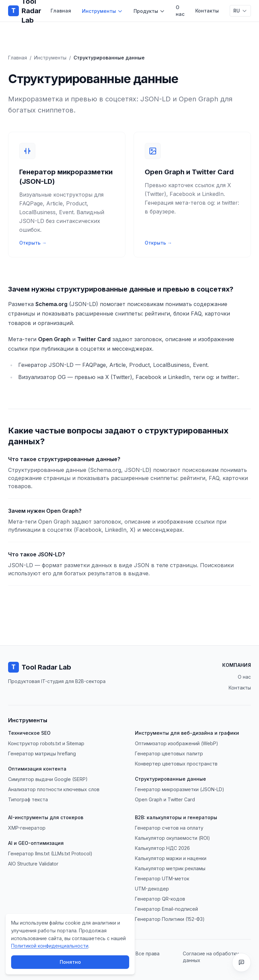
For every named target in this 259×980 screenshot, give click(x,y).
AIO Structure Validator (33, 864)
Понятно (70, 962)
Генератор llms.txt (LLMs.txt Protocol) (50, 853)
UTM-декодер (152, 889)
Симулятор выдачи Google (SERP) (48, 779)
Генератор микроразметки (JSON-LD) (180, 789)
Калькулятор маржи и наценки (171, 858)
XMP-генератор (27, 828)
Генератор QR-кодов (160, 899)
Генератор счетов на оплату (169, 828)
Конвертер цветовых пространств (176, 764)
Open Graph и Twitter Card (165, 799)
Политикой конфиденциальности (50, 946)
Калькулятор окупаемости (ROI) (172, 838)
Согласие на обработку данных (211, 957)
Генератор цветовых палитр (169, 753)
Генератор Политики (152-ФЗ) (170, 919)
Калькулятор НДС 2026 (162, 848)
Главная (61, 11)
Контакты (207, 11)
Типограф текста (28, 799)
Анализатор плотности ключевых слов (54, 789)
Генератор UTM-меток (162, 878)
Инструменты (102, 11)
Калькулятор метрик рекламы (170, 868)
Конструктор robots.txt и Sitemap (46, 743)
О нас (180, 11)
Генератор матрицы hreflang (42, 753)
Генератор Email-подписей (166, 909)
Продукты (149, 11)
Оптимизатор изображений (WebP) (177, 743)
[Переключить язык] (240, 11)
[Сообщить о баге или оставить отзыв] (241, 962)
